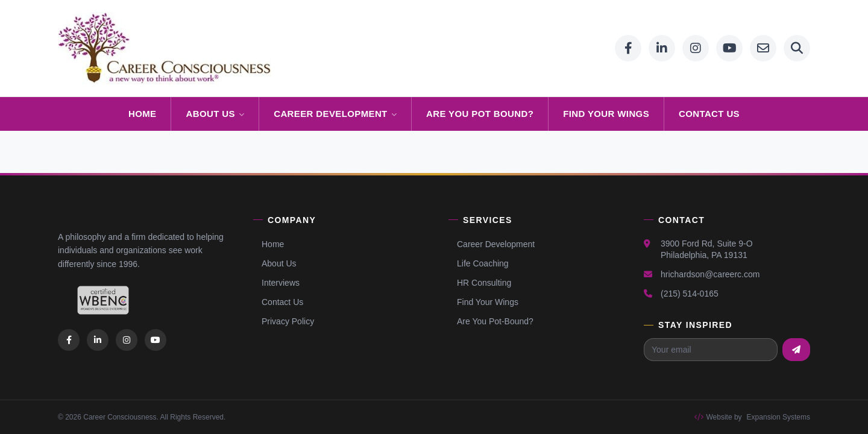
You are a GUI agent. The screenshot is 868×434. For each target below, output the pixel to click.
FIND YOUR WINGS (606, 114)
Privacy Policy (284, 321)
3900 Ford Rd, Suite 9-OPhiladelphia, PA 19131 (707, 249)
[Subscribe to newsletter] (796, 350)
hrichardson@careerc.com (710, 274)
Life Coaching (479, 263)
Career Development (492, 244)
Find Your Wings (483, 302)
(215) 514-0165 (690, 294)
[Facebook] (628, 48)
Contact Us (278, 302)
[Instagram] (696, 48)
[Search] (797, 48)
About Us (275, 263)
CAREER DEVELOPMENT (335, 114)
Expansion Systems (778, 417)
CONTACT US (709, 114)
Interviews (276, 283)
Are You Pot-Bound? (491, 321)
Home (269, 244)
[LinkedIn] (662, 48)
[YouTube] (729, 48)
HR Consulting (480, 283)
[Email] (763, 48)
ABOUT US (215, 114)
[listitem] (69, 340)
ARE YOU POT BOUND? (480, 114)
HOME (143, 114)
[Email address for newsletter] (711, 350)
